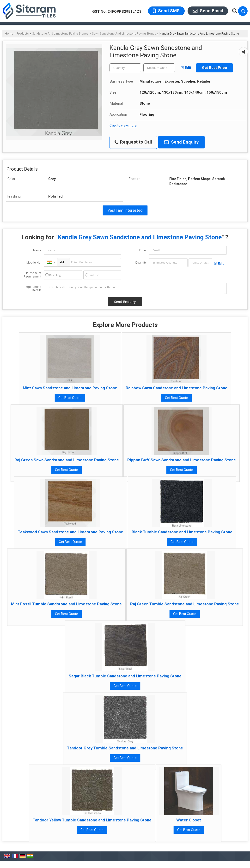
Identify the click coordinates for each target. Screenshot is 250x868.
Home (9, 33)
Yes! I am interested (125, 210)
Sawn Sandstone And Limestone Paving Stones (124, 33)
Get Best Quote (70, 398)
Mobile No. (34, 262)
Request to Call (133, 142)
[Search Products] (234, 11)
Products (23, 33)
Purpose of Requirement (33, 275)
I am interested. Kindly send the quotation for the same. (135, 289)
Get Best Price (214, 68)
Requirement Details (33, 289)
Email (143, 250)
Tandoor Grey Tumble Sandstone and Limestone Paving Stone (125, 748)
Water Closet (189, 820)
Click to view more (123, 126)
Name (37, 250)
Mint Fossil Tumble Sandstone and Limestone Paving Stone (66, 604)
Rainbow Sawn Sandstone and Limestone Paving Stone (177, 388)
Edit (186, 68)
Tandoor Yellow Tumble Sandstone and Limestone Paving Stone (92, 820)
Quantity (141, 262)
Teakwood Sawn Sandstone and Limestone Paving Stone (70, 532)
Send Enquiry (181, 142)
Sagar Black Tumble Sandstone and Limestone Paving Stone (125, 676)
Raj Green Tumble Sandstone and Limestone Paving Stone (185, 604)
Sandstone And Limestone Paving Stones (60, 33)
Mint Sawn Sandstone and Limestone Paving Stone (70, 388)
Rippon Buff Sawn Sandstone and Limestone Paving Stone (182, 460)
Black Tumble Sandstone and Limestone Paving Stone (182, 532)
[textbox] (159, 68)
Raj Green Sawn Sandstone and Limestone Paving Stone (67, 460)
